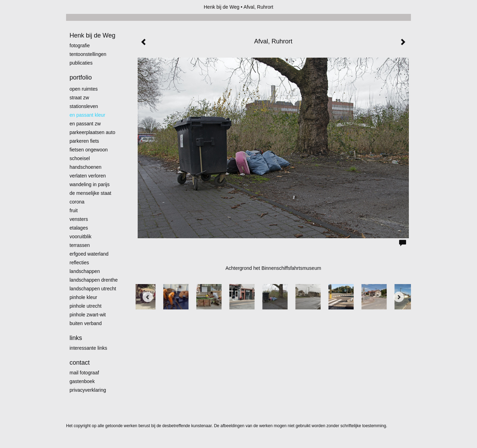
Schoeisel (80, 158)
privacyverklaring (88, 390)
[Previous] (148, 297)
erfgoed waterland (89, 254)
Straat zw (79, 98)
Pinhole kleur (83, 297)
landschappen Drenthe (94, 280)
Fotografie (80, 45)
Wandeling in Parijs (90, 184)
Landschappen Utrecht (93, 289)
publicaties (81, 63)
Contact (80, 363)
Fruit (74, 210)
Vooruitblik (80, 237)
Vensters (79, 219)
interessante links (88, 348)
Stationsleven (84, 106)
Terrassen (80, 245)
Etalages (79, 228)
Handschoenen (86, 167)
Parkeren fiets (84, 141)
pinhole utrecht (86, 306)
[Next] (399, 297)
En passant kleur (87, 115)
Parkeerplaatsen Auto (92, 132)
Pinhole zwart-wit (88, 315)
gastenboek (82, 381)
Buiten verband (86, 323)
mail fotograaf (84, 373)
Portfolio (81, 77)
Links (76, 338)
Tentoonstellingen (88, 54)
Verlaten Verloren (88, 176)
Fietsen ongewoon (89, 150)
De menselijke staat (90, 193)
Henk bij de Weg (221, 7)
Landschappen (85, 271)
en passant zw (85, 124)
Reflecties (79, 263)
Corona (77, 202)
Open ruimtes (84, 89)
